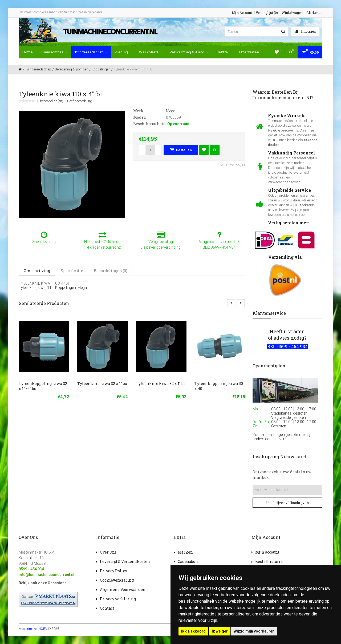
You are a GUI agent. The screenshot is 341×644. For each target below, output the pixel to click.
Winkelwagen (292, 13)
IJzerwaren (251, 52)
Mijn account (267, 552)
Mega (82, 288)
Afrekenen (314, 13)
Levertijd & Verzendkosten (125, 561)
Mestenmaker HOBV (33, 629)
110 (50, 288)
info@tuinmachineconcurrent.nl (46, 575)
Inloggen (306, 31)
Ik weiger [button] (220, 631)
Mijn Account (242, 13)
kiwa (42, 288)
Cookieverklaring (117, 580)
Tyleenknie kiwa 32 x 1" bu (102, 383)
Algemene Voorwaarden (123, 589)
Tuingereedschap (91, 52)
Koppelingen (66, 288)
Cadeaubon (188, 561)
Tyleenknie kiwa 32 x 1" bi (161, 383)
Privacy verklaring (118, 599)
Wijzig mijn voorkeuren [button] (254, 631)
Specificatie (72, 271)
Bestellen (181, 150)
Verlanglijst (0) (267, 13)
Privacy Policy (113, 571)
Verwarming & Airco (189, 52)
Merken (185, 552)
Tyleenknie (27, 288)
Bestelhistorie (269, 561)
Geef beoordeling (80, 101)
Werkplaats (151, 52)
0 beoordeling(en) (50, 101)
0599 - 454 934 (31, 569)
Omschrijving (37, 271)
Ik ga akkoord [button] (193, 631)
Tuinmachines (54, 52)
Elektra (224, 52)
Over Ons (108, 552)
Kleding (123, 52)
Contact (107, 608)
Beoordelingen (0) (111, 271)
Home (27, 52)
